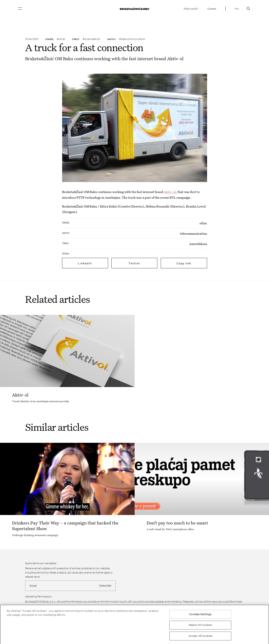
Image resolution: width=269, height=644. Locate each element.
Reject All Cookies (200, 626)
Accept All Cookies (200, 637)
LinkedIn (85, 263)
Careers (212, 9)
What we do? (191, 9)
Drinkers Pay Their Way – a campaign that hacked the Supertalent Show (65, 526)
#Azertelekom (92, 39)
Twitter (134, 263)
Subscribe (105, 586)
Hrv (237, 9)
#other (61, 39)
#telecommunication (132, 39)
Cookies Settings (200, 615)
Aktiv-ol (170, 192)
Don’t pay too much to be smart (177, 523)
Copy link (184, 263)
